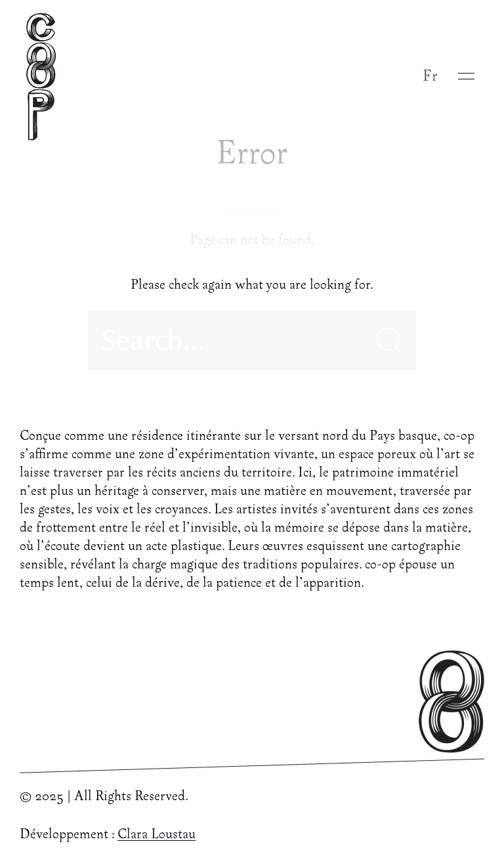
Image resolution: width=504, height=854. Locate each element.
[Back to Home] (44, 76)
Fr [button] (430, 76)
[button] (466, 76)
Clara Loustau (157, 835)
